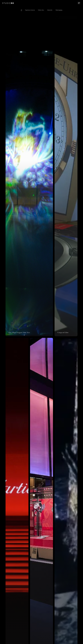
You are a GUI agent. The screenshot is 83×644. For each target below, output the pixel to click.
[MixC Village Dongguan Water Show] (29, 176)
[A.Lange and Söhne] (66, 176)
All (21, 10)
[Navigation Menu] (79, 3)
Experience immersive (30, 10)
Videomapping (59, 10)
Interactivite (50, 10)
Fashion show (41, 10)
